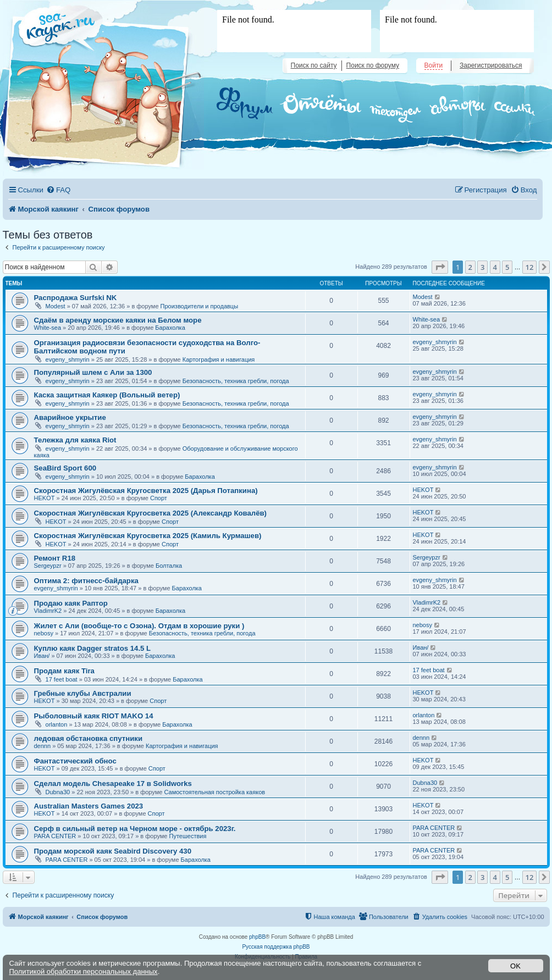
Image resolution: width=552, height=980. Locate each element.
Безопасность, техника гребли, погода (236, 381)
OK (515, 966)
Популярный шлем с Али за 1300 (93, 372)
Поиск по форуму (373, 65)
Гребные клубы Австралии (83, 693)
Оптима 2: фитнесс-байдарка (86, 581)
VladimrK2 (48, 611)
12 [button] (530, 267)
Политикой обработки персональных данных (84, 971)
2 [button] (470, 267)
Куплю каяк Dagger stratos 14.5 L (93, 648)
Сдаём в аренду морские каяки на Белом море (118, 320)
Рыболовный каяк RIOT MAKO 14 (94, 716)
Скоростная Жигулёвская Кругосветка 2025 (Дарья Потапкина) (146, 491)
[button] (440, 267)
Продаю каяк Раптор (71, 603)
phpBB (257, 937)
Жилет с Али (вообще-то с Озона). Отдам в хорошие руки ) (139, 626)
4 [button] (495, 267)
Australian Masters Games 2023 (89, 806)
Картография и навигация (219, 359)
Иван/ (42, 656)
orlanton (57, 724)
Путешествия (188, 836)
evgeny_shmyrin (68, 359)
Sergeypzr (48, 566)
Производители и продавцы (200, 306)
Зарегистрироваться (491, 65)
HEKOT (45, 498)
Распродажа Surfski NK (76, 298)
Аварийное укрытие (70, 417)
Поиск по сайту (314, 65)
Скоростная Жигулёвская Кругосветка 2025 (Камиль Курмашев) (148, 536)
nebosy (44, 633)
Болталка (169, 566)
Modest (56, 306)
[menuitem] (58, 190)
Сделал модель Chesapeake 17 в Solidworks (113, 784)
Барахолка (170, 328)
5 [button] (507, 267)
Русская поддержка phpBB (276, 947)
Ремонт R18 (55, 558)
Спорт (159, 498)
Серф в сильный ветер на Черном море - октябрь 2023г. (135, 829)
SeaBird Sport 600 (65, 468)
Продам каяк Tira (64, 671)
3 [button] (482, 267)
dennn (43, 746)
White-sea (48, 328)
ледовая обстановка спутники (89, 738)
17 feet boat (62, 679)
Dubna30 (58, 792)
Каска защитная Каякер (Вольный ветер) (107, 395)
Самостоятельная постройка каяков (214, 792)
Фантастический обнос (75, 761)
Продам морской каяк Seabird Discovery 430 (113, 851)
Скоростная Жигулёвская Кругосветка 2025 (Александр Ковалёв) (151, 513)
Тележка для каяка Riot (75, 440)
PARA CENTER (55, 836)
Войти (434, 65)
